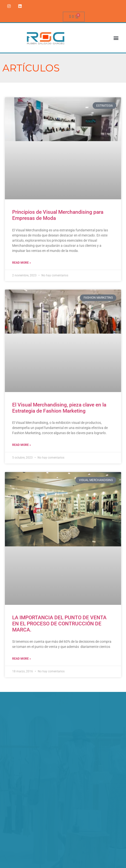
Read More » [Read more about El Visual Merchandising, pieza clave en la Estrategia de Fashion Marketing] (22, 445)
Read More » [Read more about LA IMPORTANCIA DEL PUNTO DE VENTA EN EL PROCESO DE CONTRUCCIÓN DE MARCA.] (22, 659)
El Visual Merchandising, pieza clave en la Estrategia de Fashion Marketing (59, 408)
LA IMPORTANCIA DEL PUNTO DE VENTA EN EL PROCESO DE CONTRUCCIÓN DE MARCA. (59, 624)
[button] (116, 38)
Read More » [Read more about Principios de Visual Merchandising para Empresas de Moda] (22, 263)
